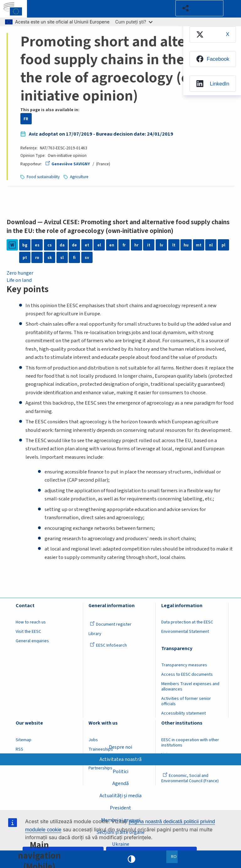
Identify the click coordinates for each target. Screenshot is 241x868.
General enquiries (32, 641)
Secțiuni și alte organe (120, 832)
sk (50, 258)
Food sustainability (43, 177)
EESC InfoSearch (108, 645)
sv (87, 258)
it (149, 245)
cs (50, 245)
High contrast (131, 859)
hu (186, 245)
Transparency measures (184, 665)
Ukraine (121, 844)
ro (37, 258)
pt (25, 258)
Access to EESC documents (187, 674)
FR (26, 119)
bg (25, 245)
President (120, 808)
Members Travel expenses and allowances (190, 687)
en (112, 245)
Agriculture (79, 177)
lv (161, 245)
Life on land (19, 280)
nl (211, 245)
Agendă (120, 783)
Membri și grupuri (121, 820)
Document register (111, 624)
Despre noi (120, 747)
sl (62, 258)
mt (199, 245)
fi (74, 258)
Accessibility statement (184, 713)
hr (136, 245)
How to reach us (31, 622)
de (74, 245)
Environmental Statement (185, 632)
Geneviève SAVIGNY (67, 164)
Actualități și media (120, 796)
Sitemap (24, 740)
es (37, 245)
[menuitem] (212, 34)
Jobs (93, 740)
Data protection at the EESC (187, 622)
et (87, 245)
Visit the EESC (28, 632)
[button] (199, 8)
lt (174, 245)
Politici (120, 771)
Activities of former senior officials (186, 701)
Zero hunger (20, 273)
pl (223, 245)
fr (124, 245)
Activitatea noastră (120, 759)
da (62, 245)
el (99, 245)
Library (95, 634)
